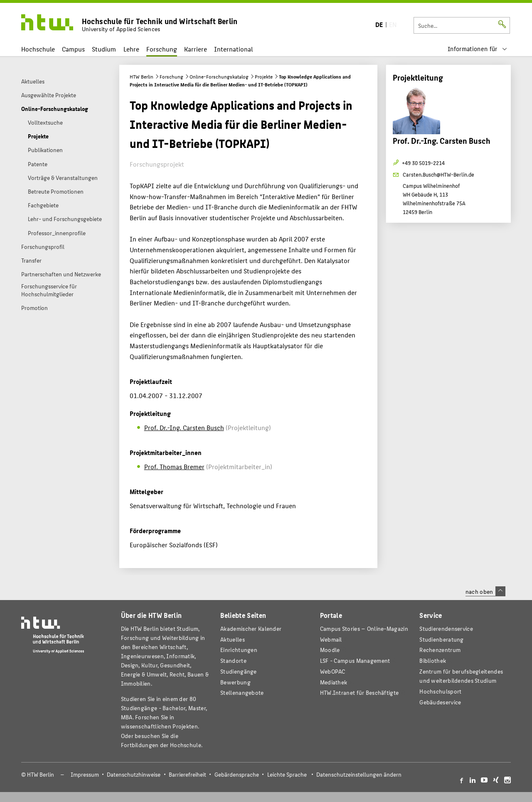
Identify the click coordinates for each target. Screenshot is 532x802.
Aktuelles (233, 639)
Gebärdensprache (237, 774)
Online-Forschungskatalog (219, 76)
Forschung (162, 49)
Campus (73, 49)
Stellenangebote (242, 693)
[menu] (478, 49)
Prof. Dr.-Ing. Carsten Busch (184, 427)
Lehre (131, 49)
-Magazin (364, 629)
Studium (104, 49)
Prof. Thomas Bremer (174, 466)
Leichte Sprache (287, 774)
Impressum (85, 774)
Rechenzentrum (440, 650)
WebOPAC (333, 671)
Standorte (233, 661)
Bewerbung (235, 682)
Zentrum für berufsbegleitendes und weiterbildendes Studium (461, 676)
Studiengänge (239, 671)
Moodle (330, 650)
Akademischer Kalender (251, 629)
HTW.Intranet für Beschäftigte (360, 693)
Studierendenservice (446, 629)
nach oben (485, 591)
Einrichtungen (239, 650)
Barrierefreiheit (187, 774)
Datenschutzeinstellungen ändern (359, 774)
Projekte (264, 76)
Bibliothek (433, 661)
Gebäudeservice (440, 702)
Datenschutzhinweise (134, 774)
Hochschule (38, 49)
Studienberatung (441, 639)
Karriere (196, 49)
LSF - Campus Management (355, 661)
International (233, 49)
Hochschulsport (440, 691)
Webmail (331, 639)
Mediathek (334, 682)
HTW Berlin (142, 76)
